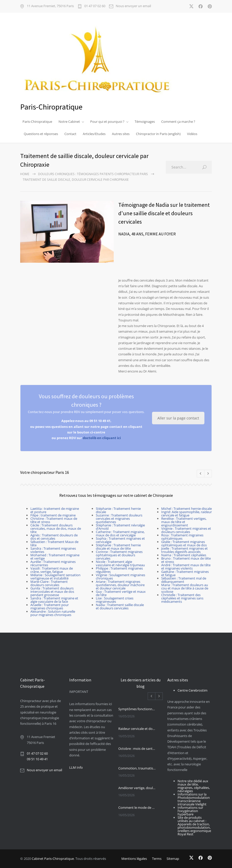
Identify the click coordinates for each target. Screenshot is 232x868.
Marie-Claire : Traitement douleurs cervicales (49, 583)
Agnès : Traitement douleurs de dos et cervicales (54, 537)
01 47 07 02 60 (95, 6)
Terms (157, 859)
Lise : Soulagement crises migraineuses (115, 600)
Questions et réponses (41, 134)
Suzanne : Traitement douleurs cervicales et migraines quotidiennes (119, 519)
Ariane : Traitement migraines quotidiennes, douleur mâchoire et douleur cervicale (120, 585)
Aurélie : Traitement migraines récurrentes (53, 563)
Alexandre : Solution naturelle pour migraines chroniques (53, 613)
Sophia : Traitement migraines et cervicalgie (120, 540)
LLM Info (76, 767)
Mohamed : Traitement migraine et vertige (55, 557)
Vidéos (192, 134)
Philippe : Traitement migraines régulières (119, 570)
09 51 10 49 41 (37, 759)
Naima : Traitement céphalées (184, 555)
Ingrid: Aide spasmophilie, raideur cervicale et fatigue (187, 514)
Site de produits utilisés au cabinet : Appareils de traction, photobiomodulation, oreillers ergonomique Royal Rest (194, 826)
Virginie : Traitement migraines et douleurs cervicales (186, 530)
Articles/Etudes (94, 134)
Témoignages (145, 122)
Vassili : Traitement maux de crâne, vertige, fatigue (52, 570)
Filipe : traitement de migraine (53, 515)
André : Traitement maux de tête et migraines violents (186, 567)
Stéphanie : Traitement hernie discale (118, 510)
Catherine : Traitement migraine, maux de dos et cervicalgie (120, 533)
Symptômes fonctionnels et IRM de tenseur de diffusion (137, 709)
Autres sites (121, 134)
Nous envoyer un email (133, 6)
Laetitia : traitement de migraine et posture (55, 510)
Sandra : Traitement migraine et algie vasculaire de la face (54, 600)
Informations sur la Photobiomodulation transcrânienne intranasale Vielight (194, 799)
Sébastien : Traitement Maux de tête (54, 543)
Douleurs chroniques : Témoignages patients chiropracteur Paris (93, 174)
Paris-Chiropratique (37, 122)
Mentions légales (134, 859)
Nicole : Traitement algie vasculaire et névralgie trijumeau (120, 563)
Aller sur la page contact (178, 418)
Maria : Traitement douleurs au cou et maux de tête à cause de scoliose (185, 588)
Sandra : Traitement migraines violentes (53, 550)
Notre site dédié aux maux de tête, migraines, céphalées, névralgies (194, 786)
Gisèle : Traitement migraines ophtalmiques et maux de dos (184, 543)
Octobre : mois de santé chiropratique (137, 749)
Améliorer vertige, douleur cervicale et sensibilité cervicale (137, 788)
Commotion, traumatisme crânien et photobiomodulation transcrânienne (137, 768)
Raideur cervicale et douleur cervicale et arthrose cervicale (137, 729)
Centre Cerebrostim (193, 690)
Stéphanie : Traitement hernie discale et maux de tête (118, 547)
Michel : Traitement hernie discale (187, 509)
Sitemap (173, 859)
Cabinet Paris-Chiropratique (53, 859)
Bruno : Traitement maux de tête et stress (186, 560)
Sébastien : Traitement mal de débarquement (184, 580)
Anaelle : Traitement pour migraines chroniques (50, 606)
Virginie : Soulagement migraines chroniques (120, 577)
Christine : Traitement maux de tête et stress (54, 520)
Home (25, 174)
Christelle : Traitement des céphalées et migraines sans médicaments (182, 598)
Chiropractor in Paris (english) (158, 134)
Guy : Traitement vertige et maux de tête (121, 593)
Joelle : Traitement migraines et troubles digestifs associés (184, 550)
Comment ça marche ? (178, 122)
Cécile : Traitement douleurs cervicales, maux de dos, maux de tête (56, 528)
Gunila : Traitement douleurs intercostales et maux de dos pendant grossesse (52, 592)
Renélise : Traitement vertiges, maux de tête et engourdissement (184, 522)
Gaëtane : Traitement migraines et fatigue (185, 573)
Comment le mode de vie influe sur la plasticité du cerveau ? (137, 807)
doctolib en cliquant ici (102, 438)
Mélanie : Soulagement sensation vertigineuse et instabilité (55, 577)
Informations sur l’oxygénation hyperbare (190, 811)
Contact (70, 134)
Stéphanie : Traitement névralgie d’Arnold (120, 527)
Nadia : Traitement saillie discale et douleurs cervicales (120, 606)
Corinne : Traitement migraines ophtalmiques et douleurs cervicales (119, 555)
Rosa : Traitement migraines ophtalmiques (182, 537)
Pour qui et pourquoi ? (107, 122)
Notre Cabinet (69, 122)
